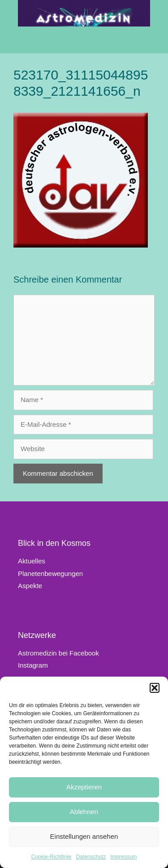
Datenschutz (91, 857)
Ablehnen (84, 812)
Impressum (123, 857)
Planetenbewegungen (50, 573)
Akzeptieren (84, 787)
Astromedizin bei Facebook (58, 653)
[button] (155, 688)
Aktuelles (32, 561)
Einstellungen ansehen (84, 836)
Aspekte (30, 586)
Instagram (33, 665)
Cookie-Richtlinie (51, 857)
